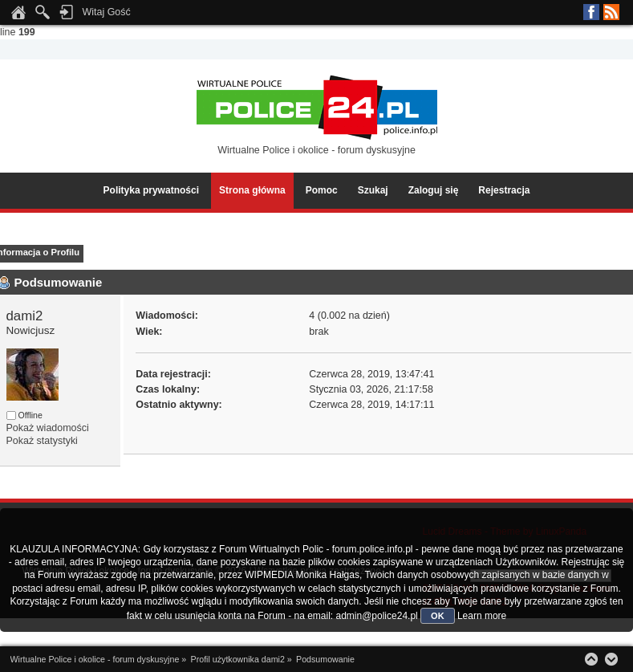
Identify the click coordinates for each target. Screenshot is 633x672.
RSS (611, 12)
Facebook (591, 12)
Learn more (482, 616)
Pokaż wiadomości (48, 428)
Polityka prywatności (151, 190)
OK (438, 616)
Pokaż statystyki (42, 441)
